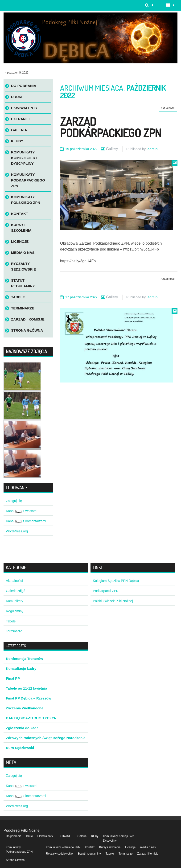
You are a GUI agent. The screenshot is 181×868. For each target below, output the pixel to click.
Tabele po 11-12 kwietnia (27, 688)
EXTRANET (21, 119)
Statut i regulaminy (23, 283)
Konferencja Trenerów (25, 659)
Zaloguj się (14, 501)
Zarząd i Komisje (28, 319)
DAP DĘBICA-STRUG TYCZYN (31, 718)
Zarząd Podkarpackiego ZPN (111, 127)
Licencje (20, 241)
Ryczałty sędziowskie (23, 266)
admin (152, 149)
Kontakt (20, 214)
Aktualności (168, 108)
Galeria (19, 130)
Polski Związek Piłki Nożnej (113, 601)
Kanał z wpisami (22, 511)
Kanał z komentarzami (26, 521)
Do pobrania (24, 86)
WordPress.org (17, 531)
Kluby (17, 141)
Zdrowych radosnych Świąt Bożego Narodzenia (46, 738)
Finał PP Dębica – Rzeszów (29, 698)
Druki (17, 97)
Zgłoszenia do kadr (22, 728)
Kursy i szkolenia (21, 228)
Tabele (18, 297)
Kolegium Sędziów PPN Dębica (116, 581)
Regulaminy (15, 611)
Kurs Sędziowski (20, 748)
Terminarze (23, 308)
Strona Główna (27, 330)
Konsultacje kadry (21, 668)
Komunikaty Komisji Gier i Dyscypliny (24, 158)
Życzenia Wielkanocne (25, 708)
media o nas (23, 253)
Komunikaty (14, 601)
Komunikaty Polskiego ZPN (26, 200)
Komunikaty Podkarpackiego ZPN (28, 180)
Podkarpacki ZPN (106, 591)
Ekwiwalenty (24, 108)
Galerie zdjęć (16, 591)
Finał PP (13, 678)
